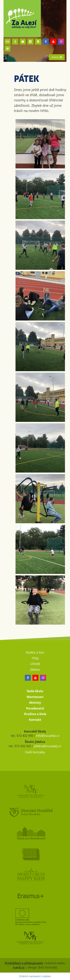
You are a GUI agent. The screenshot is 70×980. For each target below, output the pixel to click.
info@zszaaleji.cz (48, 736)
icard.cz (19, 967)
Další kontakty (35, 752)
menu (57, 57)
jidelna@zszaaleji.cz (48, 746)
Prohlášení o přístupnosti (24, 963)
